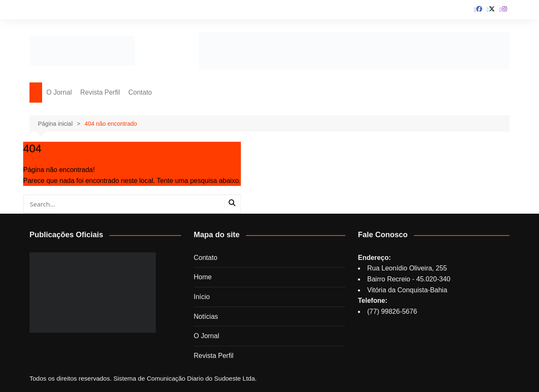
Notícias (206, 317)
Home (203, 277)
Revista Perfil (100, 92)
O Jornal (59, 92)
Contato (140, 92)
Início (202, 297)
